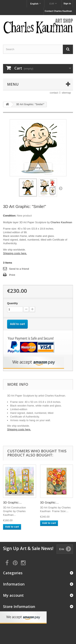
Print (12, 275)
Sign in (67, 3)
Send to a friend (19, 269)
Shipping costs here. (15, 253)
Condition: (10, 216)
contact (54, 93)
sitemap (66, 93)
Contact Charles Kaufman (58, 11)
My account (13, 595)
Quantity (12, 303)
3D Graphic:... (12, 502)
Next (61, 188)
